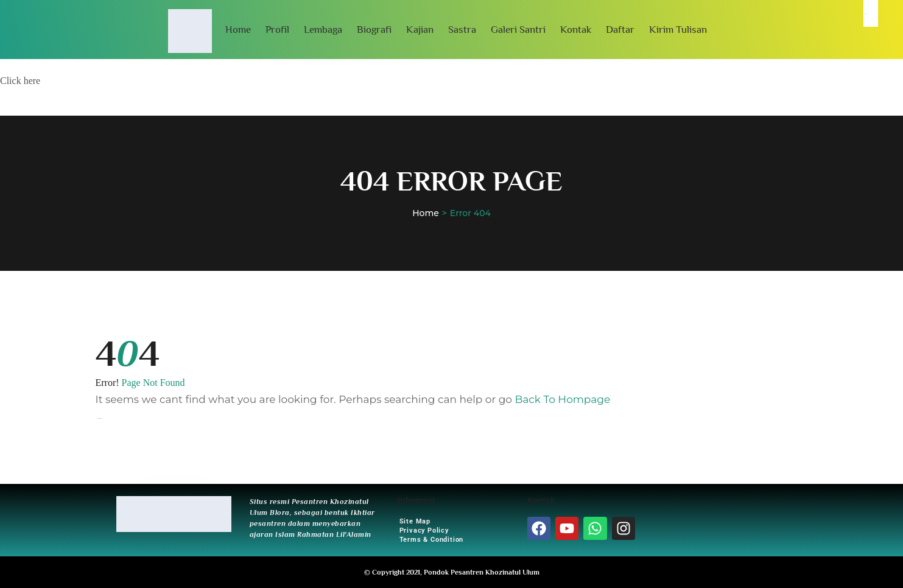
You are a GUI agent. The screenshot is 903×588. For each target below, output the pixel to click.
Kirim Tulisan (678, 30)
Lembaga (323, 30)
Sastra (462, 30)
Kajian (420, 30)
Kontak (576, 30)
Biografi (374, 30)
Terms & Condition (432, 540)
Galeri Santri (518, 30)
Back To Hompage (562, 399)
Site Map (415, 521)
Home (238, 30)
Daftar (620, 30)
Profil (277, 30)
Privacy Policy (424, 530)
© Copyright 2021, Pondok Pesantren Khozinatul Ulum (452, 572)
